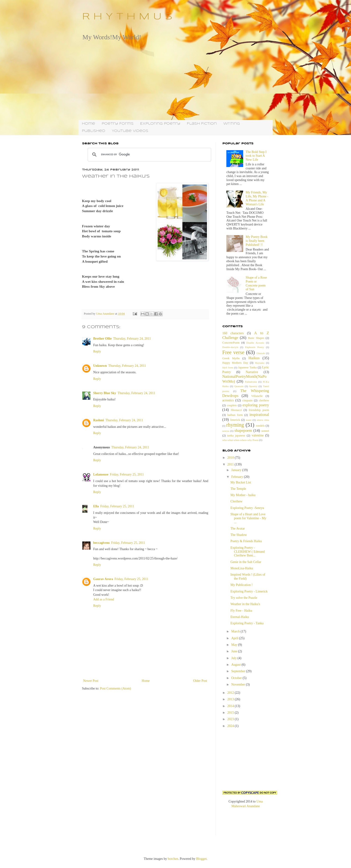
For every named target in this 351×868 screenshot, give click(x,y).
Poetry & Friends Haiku (246, 541)
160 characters (233, 333)
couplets (232, 405)
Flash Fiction (202, 124)
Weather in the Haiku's (245, 604)
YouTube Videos (130, 131)
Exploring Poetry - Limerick (249, 591)
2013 (231, 699)
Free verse (233, 352)
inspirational (259, 415)
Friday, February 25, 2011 (127, 474)
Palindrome (251, 382)
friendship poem (259, 410)
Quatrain (239, 386)
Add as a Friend (104, 599)
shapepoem (243, 430)
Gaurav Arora (103, 579)
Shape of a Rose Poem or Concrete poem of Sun (256, 283)
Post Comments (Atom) (116, 688)
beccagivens (102, 543)
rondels (260, 426)
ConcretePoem (231, 343)
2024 (231, 726)
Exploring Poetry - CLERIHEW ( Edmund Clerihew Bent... (247, 552)
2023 (231, 719)
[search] (149, 155)
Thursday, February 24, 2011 (132, 339)
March (236, 631)
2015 (231, 713)
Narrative (252, 372)
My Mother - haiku (243, 495)
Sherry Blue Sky (105, 393)
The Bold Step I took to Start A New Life (256, 156)
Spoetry (253, 386)
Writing (232, 124)
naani (249, 420)
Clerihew (236, 501)
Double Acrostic (255, 343)
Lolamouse (101, 474)
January (237, 470)
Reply (97, 351)
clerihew (264, 400)
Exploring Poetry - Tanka (247, 623)
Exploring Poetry (160, 124)
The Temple (238, 489)
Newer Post (91, 681)
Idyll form (228, 367)
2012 (231, 693)
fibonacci (236, 410)
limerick (235, 420)
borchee (173, 859)
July (234, 658)
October (237, 678)
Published (94, 131)
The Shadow (239, 535)
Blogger (201, 859)
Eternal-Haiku (240, 617)
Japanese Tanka (247, 367)
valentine (258, 435)
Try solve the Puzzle (244, 598)
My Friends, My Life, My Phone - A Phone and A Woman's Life (257, 198)
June (235, 651)
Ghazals (261, 353)
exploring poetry (256, 405)
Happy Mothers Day (235, 363)
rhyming (235, 425)
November (239, 685)
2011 (231, 464)
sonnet (265, 431)
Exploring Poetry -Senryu (247, 508)
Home (89, 124)
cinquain (247, 400)
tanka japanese (236, 436)
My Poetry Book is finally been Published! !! (257, 241)
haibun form (235, 415)
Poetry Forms (118, 124)
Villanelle (257, 396)
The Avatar (238, 528)
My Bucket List (241, 482)
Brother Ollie (103, 339)
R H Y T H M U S (127, 17)
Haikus (254, 358)
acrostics (228, 400)
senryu (226, 431)
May (235, 645)
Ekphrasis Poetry (255, 347)
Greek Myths (231, 358)
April (235, 638)
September (239, 671)
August (236, 665)
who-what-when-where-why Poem (241, 440)
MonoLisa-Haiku (242, 568)
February (238, 477)
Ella (96, 506)
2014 (231, 706)
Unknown (100, 366)
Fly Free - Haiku (241, 611)
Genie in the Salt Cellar (246, 562)
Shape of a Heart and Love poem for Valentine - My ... (248, 518)
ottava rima (263, 420)
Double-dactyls (230, 347)
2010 (231, 458)
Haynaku (260, 363)
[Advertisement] (176, 80)
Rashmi (99, 420)
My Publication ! (241, 585)
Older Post (200, 681)
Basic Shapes (256, 338)
